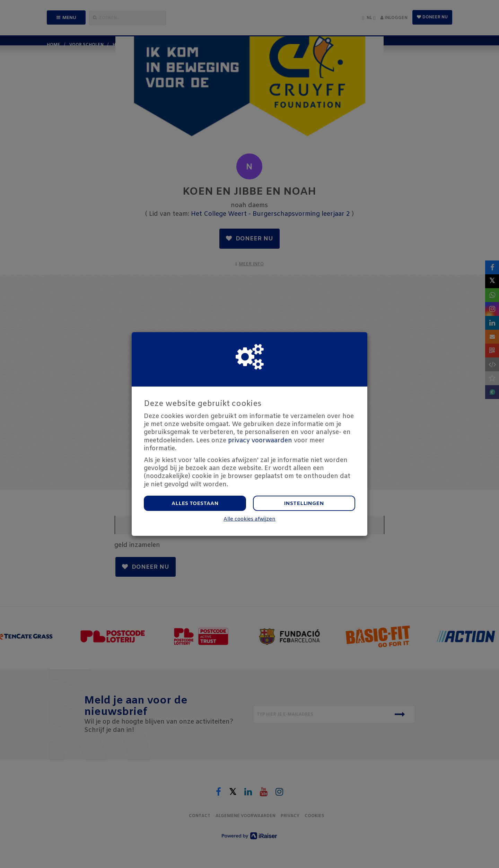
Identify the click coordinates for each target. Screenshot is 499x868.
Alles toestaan (195, 504)
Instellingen (304, 504)
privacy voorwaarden (260, 441)
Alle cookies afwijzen (249, 519)
